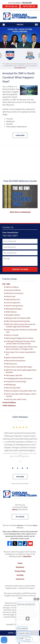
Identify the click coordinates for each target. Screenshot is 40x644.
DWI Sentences (11, 364)
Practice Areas (10, 279)
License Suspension (13, 303)
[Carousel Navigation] (20, 468)
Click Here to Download (20, 212)
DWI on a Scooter (12, 335)
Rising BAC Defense (13, 315)
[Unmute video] (28, 619)
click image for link (20, 68)
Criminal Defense (9, 402)
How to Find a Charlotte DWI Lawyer (19, 367)
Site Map (20, 575)
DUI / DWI (6, 284)
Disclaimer (20, 567)
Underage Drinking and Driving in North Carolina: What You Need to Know (21, 342)
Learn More (20, 135)
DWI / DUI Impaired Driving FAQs (18, 321)
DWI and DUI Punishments (16, 361)
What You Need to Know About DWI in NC (21, 391)
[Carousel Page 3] (22, 468)
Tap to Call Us (11, 6)
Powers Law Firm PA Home (20, 16)
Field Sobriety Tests (13, 300)
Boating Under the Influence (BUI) (18, 318)
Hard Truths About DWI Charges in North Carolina (21, 395)
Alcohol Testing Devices (14, 306)
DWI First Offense (12, 287)
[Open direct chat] (35, 599)
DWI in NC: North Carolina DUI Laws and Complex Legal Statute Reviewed (21, 325)
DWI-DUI (20, 25)
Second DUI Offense (13, 290)
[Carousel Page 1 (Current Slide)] (13, 468)
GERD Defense (11, 312)
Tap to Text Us (29, 6)
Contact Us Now (20, 269)
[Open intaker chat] (19, 643)
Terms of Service (30, 596)
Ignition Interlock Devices (15, 358)
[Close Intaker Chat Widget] (38, 599)
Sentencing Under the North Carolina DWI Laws (21, 331)
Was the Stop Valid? (13, 388)
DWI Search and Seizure (15, 293)
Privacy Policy (20, 571)
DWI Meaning (11, 385)
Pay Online (20, 517)
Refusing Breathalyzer (14, 309)
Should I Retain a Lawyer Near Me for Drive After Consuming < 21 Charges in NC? (22, 348)
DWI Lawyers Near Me (14, 375)
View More (20, 477)
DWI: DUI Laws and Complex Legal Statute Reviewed (21, 371)
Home (20, 563)
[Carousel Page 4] (27, 468)
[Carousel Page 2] (18, 468)
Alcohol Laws (11, 296)
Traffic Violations (9, 406)
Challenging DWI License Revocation (19, 378)
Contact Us (8, 227)
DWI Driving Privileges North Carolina (20, 338)
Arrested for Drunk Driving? (16, 382)
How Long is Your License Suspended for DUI (21, 353)
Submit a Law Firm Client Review (20, 484)
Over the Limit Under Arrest (16, 399)
